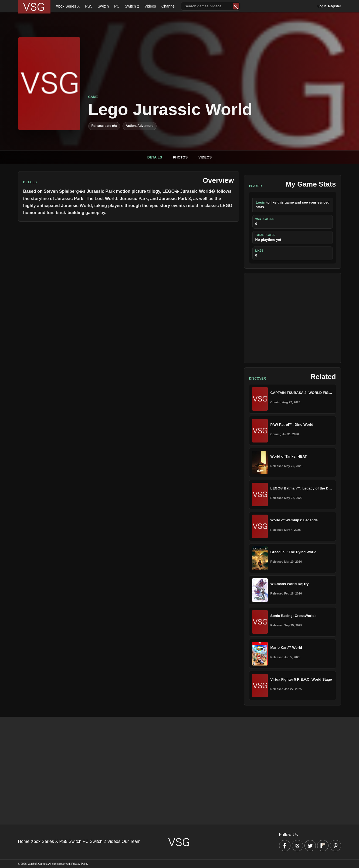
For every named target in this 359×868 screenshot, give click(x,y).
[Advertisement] (293, 318)
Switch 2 (132, 6)
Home (24, 841)
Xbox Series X (68, 6)
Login (322, 6)
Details (155, 157)
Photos (180, 157)
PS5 (89, 6)
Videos (150, 6)
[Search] (236, 6)
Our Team (131, 841)
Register (334, 6)
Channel (168, 6)
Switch (103, 6)
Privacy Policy (80, 864)
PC (117, 6)
